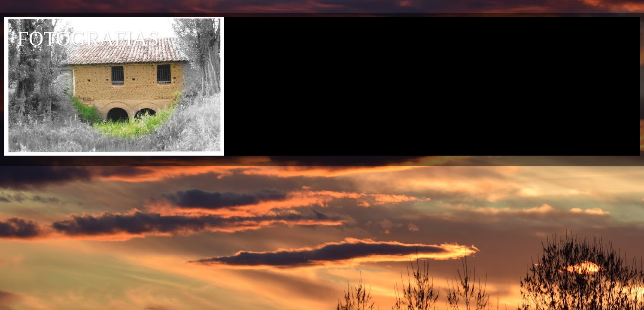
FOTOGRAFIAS (88, 38)
